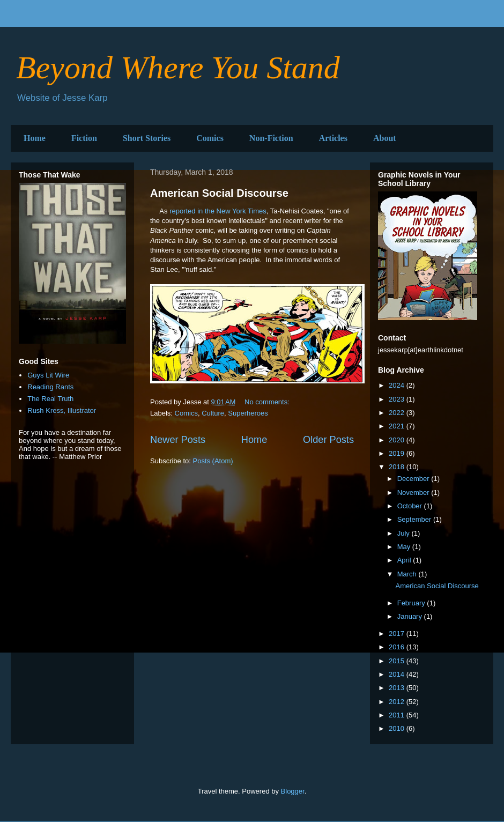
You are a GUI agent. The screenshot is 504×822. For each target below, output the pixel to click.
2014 (398, 674)
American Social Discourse (219, 193)
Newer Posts (178, 440)
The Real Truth (50, 399)
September (415, 519)
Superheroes (248, 413)
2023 (398, 399)
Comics (210, 138)
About (385, 138)
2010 (398, 728)
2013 (398, 688)
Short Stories (147, 138)
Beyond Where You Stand (178, 68)
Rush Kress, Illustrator (62, 410)
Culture (213, 413)
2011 (398, 715)
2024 (398, 385)
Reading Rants (50, 387)
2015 (398, 661)
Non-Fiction (271, 138)
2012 (398, 702)
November (414, 493)
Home (35, 138)
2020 (398, 440)
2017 (398, 634)
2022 (398, 413)
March (408, 574)
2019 (398, 453)
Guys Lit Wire (48, 375)
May (405, 547)
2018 (398, 467)
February (412, 603)
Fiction (84, 138)
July (405, 533)
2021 (398, 426)
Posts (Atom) (213, 461)
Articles (333, 138)
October (411, 506)
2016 (398, 647)
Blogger (293, 791)
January (411, 616)
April (405, 560)
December (414, 479)
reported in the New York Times (218, 211)
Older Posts (328, 440)
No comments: (268, 402)
